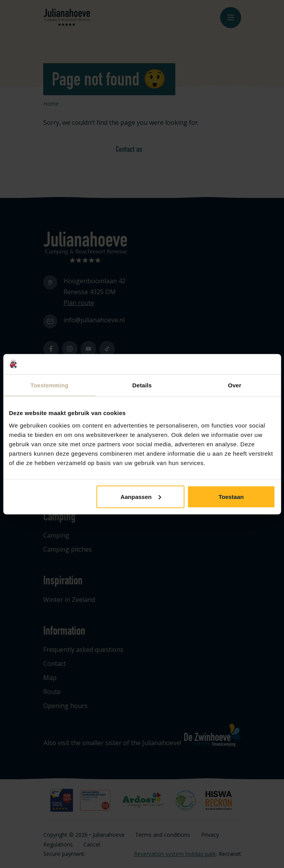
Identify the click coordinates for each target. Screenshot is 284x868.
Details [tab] (142, 385)
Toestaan (231, 496)
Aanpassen (141, 496)
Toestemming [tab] (49, 385)
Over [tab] (235, 385)
